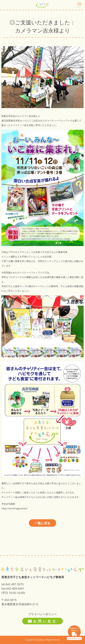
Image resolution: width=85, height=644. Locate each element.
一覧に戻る (42, 523)
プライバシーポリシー (42, 614)
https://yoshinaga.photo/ (15, 508)
